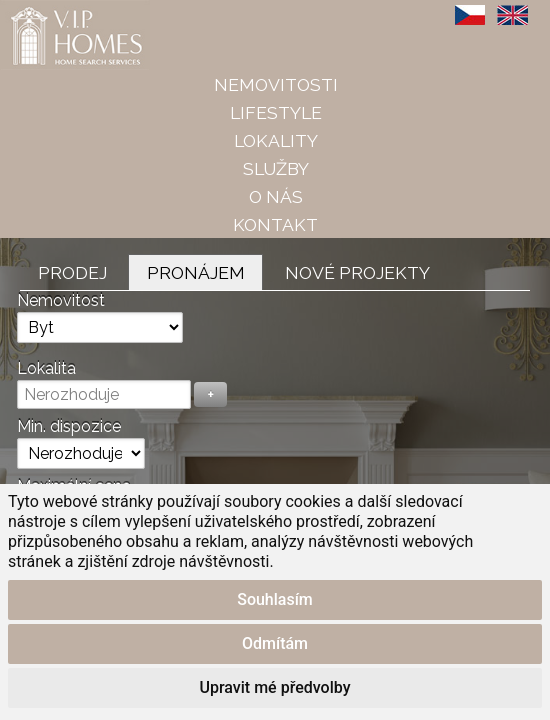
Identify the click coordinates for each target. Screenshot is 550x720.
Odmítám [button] (275, 643)
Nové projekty (357, 272)
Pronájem (196, 272)
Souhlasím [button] (275, 599)
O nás (276, 196)
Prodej (72, 272)
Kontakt (275, 224)
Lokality (276, 140)
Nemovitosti (276, 84)
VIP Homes (49, 11)
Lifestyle (276, 112)
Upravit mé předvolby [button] (275, 687)
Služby (276, 168)
